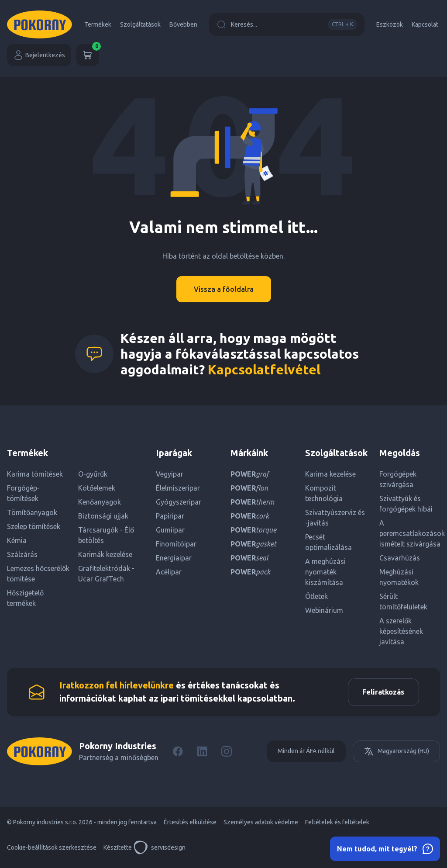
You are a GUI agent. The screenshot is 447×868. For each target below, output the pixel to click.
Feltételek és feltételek (337, 825)
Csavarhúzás (400, 558)
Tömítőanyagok (32, 512)
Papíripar (170, 516)
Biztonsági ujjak (103, 516)
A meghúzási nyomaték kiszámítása (325, 572)
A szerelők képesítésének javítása (401, 631)
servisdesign (160, 851)
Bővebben (183, 24)
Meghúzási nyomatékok (399, 577)
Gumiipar (170, 530)
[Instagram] (227, 754)
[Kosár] (88, 55)
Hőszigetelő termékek (25, 598)
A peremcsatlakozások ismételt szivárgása (410, 533)
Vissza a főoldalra (224, 289)
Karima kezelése (330, 474)
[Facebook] (178, 754)
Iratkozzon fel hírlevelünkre (117, 687)
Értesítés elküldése (190, 825)
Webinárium (324, 610)
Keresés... (287, 24)
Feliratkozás (380, 694)
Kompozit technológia (324, 493)
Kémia (17, 540)
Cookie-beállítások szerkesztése (52, 851)
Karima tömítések (35, 474)
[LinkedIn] (202, 754)
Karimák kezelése (105, 554)
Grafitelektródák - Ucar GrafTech (106, 574)
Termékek (98, 24)
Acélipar (169, 572)
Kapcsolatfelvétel (264, 370)
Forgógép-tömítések (23, 493)
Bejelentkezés (39, 55)
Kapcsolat (425, 24)
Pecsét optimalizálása (328, 542)
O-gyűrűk (93, 474)
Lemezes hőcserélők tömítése (38, 574)
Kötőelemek (97, 488)
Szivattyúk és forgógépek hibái (406, 504)
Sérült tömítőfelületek (403, 602)
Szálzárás (22, 554)
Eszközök (390, 24)
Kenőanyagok (100, 502)
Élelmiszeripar (178, 488)
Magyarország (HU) (396, 754)
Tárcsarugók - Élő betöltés (106, 535)
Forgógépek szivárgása (398, 479)
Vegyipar (170, 474)
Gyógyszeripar (179, 502)
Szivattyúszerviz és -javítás (335, 518)
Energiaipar (174, 558)
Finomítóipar (176, 544)
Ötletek (316, 596)
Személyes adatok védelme (261, 825)
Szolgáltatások (140, 24)
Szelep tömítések (34, 526)
